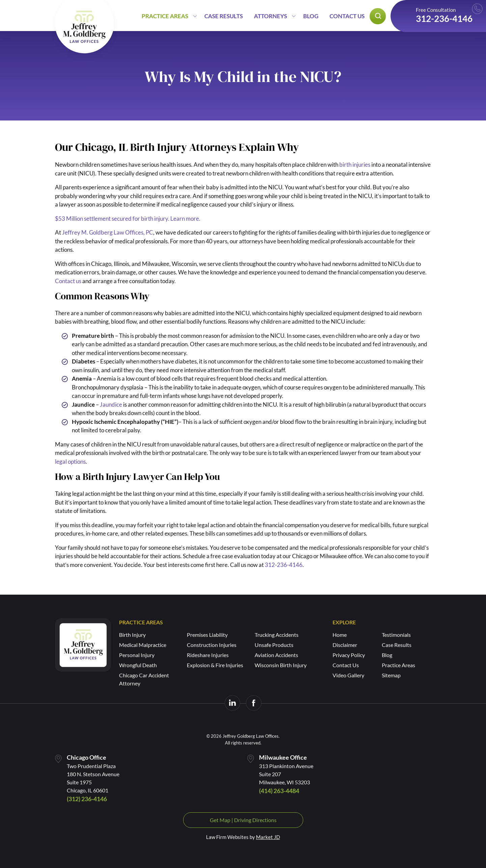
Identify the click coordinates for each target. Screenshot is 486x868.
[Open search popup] (378, 16)
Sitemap (391, 675)
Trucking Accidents (277, 635)
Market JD (268, 837)
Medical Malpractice (143, 645)
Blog (311, 16)
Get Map (220, 820)
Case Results (224, 16)
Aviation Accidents (276, 655)
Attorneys (270, 16)
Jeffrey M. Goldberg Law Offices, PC (108, 232)
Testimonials (396, 635)
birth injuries (355, 165)
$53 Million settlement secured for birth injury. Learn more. (128, 219)
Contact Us (347, 16)
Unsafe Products (274, 645)
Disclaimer (345, 645)
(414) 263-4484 (279, 791)
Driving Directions (255, 820)
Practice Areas (165, 16)
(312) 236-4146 (87, 799)
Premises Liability (207, 635)
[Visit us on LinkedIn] (232, 703)
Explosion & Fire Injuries (215, 665)
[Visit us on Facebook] (254, 703)
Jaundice (111, 404)
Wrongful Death (138, 665)
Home (340, 635)
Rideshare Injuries (208, 655)
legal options (70, 462)
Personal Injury (137, 655)
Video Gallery (348, 675)
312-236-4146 (444, 19)
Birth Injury (132, 635)
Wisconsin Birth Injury (281, 665)
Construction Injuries (212, 645)
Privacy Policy (349, 655)
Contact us (68, 281)
